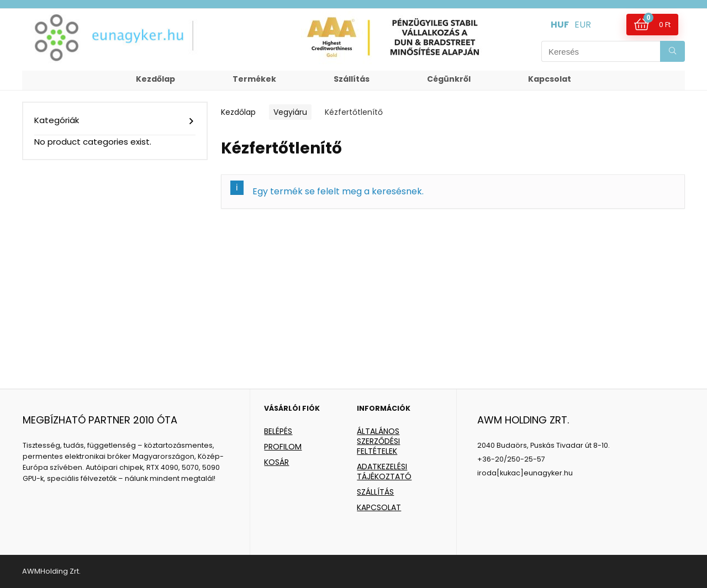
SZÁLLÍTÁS (375, 492)
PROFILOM (283, 447)
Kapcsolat (550, 79)
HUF (560, 25)
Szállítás (352, 79)
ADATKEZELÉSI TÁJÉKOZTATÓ (384, 472)
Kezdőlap (155, 79)
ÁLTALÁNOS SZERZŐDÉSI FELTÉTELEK (378, 441)
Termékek (254, 79)
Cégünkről (449, 79)
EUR (583, 25)
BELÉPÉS (278, 431)
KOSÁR (276, 462)
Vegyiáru (290, 112)
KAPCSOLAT (379, 507)
